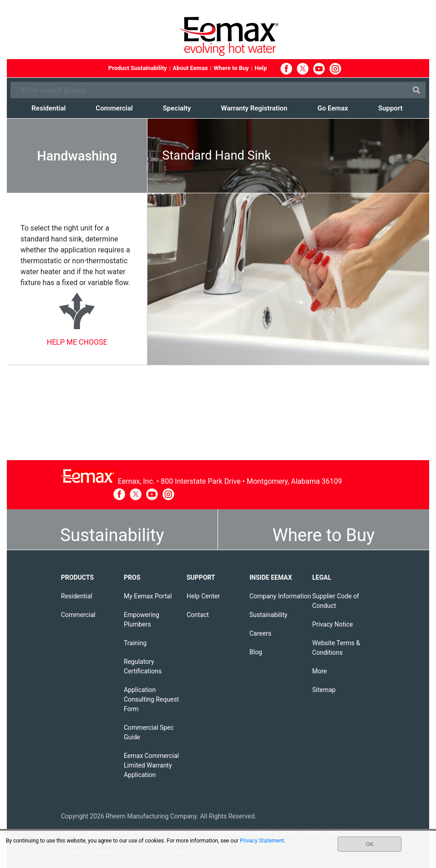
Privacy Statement (262, 841)
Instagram (335, 69)
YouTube (319, 69)
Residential (48, 108)
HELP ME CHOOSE (77, 342)
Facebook (286, 69)
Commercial (114, 108)
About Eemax (190, 68)
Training (135, 643)
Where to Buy (231, 68)
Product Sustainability (138, 68)
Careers (260, 633)
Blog (256, 652)
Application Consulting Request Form (151, 699)
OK (370, 844)
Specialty (177, 108)
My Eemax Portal (148, 596)
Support (390, 108)
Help (261, 68)
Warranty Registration (254, 108)
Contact (198, 615)
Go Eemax (333, 108)
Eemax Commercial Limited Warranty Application (151, 765)
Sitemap (324, 690)
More (319, 671)
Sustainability (112, 535)
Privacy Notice (332, 624)
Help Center (203, 596)
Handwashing (77, 156)
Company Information (280, 596)
